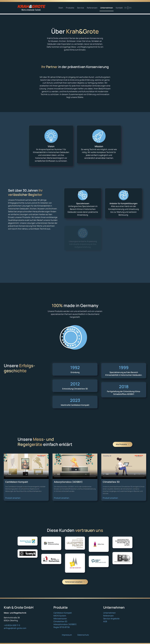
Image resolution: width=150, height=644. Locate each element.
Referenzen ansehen (75, 582)
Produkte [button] (70, 8)
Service (81, 8)
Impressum (67, 635)
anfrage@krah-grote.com (15, 628)
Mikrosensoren (60, 619)
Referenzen (92, 8)
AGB (105, 621)
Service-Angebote (111, 619)
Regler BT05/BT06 (62, 627)
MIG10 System (60, 616)
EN (130, 8)
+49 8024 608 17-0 (12, 625)
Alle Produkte (123, 444)
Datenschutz (83, 635)
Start (61, 8)
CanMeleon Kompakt (63, 613)
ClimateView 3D (60, 621)
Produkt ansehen (13, 498)
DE (126, 8)
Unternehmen (107, 8)
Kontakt (119, 8)
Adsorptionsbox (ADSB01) (65, 624)
